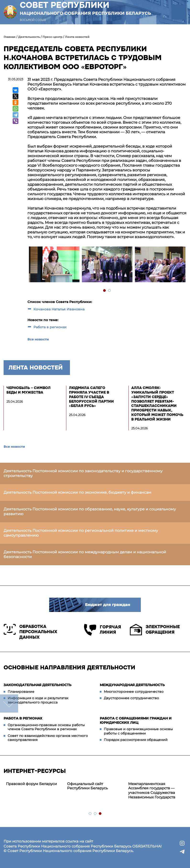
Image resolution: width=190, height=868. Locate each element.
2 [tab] (110, 291)
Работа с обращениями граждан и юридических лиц (136, 720)
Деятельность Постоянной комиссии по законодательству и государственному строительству (83, 473)
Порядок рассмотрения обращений (136, 740)
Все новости (38, 339)
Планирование (21, 692)
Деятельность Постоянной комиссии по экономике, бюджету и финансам (77, 492)
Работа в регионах (50, 327)
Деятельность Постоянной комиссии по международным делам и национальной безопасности (85, 554)
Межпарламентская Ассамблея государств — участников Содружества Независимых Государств (152, 790)
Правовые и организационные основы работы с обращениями (138, 731)
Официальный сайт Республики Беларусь (87, 786)
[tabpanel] (54, 265)
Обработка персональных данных (30, 632)
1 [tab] (105, 291)
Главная (10, 37)
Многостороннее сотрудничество (134, 692)
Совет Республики (85, 8)
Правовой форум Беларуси (31, 784)
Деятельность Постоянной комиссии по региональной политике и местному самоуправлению (81, 533)
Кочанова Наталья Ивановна (59, 309)
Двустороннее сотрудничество (131, 698)
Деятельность (29, 37)
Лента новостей (77, 37)
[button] (179, 12)
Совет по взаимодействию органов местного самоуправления (48, 738)
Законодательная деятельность (37, 685)
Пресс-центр (52, 37)
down (9, 704)
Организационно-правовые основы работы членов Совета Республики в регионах (46, 727)
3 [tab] (100, 814)
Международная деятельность (132, 685)
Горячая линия (103, 630)
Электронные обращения (155, 630)
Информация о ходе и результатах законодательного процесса (38, 700)
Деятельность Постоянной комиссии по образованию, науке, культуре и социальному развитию (90, 511)
